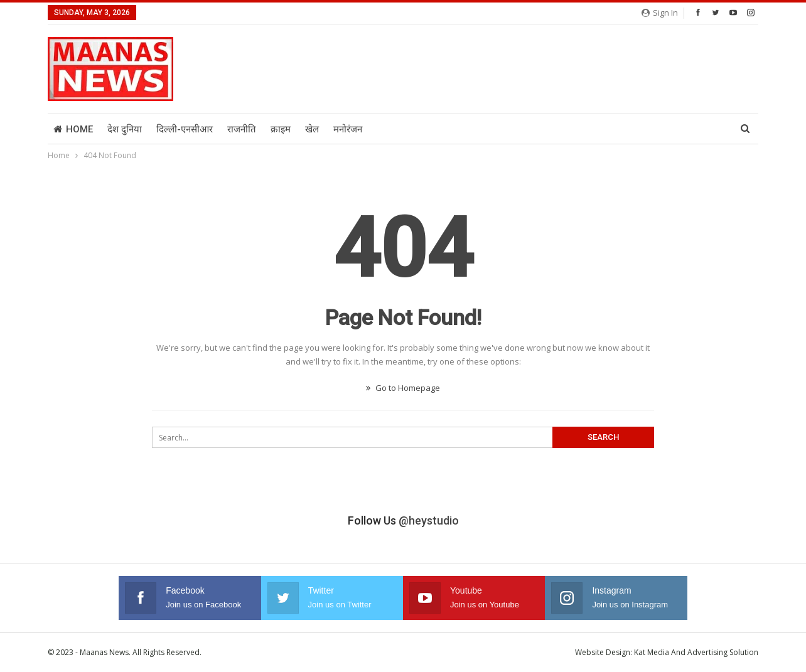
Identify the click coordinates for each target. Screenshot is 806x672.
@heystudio (429, 520)
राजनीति (242, 129)
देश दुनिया (125, 129)
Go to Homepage (403, 388)
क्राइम (281, 129)
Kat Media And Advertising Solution (696, 652)
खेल (312, 129)
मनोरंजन (348, 129)
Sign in (660, 13)
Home (73, 129)
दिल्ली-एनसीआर (185, 129)
